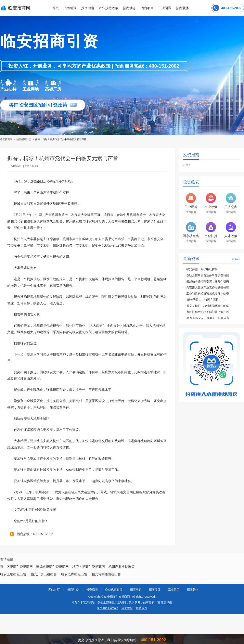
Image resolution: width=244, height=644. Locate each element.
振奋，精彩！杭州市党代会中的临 (208, 306)
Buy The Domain (107, 608)
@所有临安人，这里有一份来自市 (208, 318)
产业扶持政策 (108, 8)
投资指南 (88, 8)
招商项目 (147, 8)
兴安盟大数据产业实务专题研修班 (208, 287)
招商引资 (70, 8)
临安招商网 (7, 139)
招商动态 (129, 8)
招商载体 (193, 590)
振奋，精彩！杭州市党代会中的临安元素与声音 (61, 139)
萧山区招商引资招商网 (16, 567)
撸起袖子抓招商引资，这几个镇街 (208, 281)
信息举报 (127, 608)
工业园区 (165, 8)
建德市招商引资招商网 (52, 567)
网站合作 (141, 608)
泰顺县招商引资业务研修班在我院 (208, 275)
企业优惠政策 (114, 590)
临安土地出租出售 (13, 574)
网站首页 (54, 590)
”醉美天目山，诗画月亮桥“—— (206, 300)
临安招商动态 (24, 139)
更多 (189, 165)
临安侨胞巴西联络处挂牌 (202, 269)
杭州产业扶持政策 (121, 567)
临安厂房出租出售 (44, 574)
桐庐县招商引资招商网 (89, 567)
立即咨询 (191, 212)
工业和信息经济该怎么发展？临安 (208, 294)
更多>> (236, 259)
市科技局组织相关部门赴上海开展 (208, 312)
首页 (55, 8)
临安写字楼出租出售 (106, 574)
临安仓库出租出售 (74, 574)
